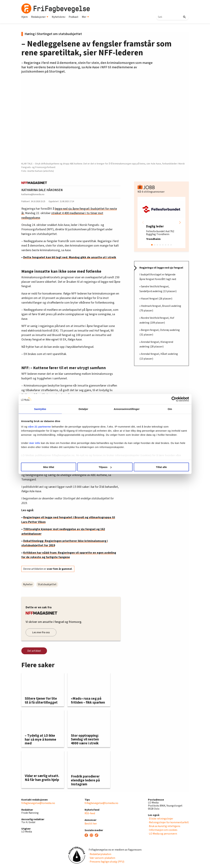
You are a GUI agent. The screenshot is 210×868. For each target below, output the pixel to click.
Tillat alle (155, 467)
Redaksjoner (40, 17)
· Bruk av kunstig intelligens (164, 826)
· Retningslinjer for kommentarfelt (168, 822)
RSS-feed (90, 813)
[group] (161, 222)
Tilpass (105, 467)
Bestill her (91, 824)
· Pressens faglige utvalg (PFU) (106, 862)
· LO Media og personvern (162, 834)
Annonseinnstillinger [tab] (124, 409)
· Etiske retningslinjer (161, 819)
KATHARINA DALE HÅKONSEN (42, 190)
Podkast (74, 17)
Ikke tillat (55, 467)
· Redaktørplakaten (100, 854)
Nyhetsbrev (59, 17)
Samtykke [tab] (47, 409)
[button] (180, 222)
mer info (44, 447)
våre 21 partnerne (49, 426)
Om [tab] (163, 409)
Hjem (25, 17)
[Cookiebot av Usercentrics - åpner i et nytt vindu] (164, 399)
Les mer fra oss (41, 632)
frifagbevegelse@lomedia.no (38, 803)
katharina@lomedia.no (33, 194)
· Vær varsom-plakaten (102, 858)
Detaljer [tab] (86, 409)
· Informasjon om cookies (163, 830)
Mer (85, 17)
